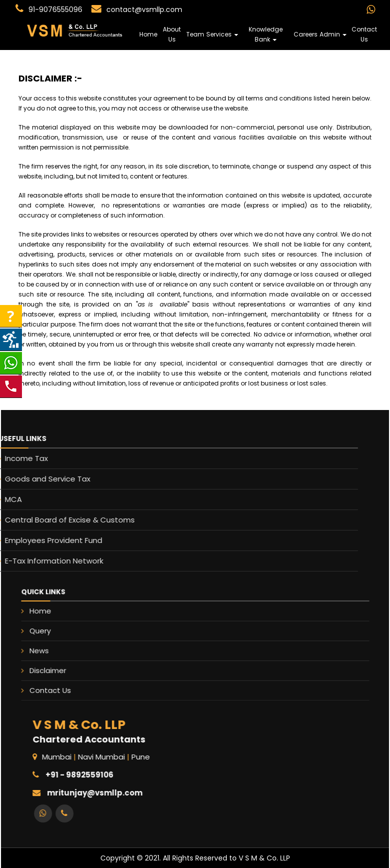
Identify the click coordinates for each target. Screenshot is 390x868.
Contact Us (364, 34)
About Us (172, 34)
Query (93, 636)
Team (195, 34)
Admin (333, 34)
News (92, 649)
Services (222, 34)
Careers (306, 34)
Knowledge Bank (266, 34)
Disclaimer (98, 662)
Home (148, 34)
